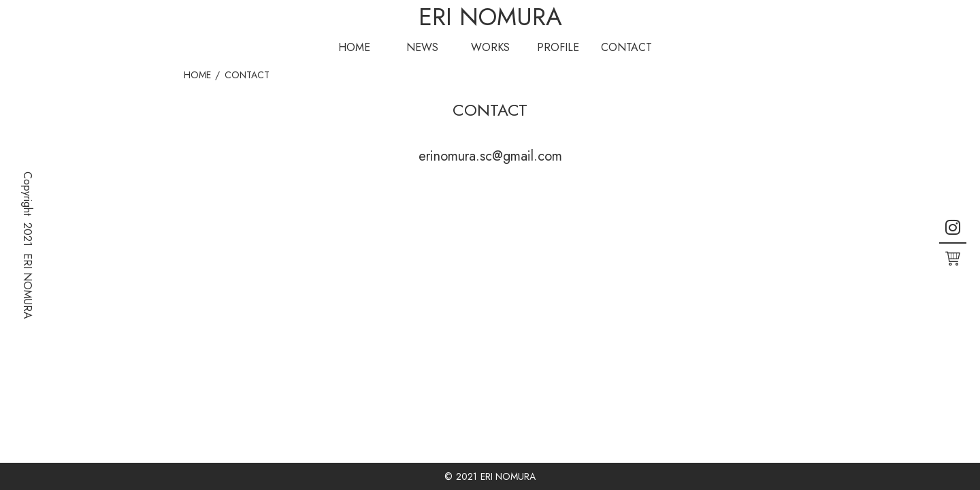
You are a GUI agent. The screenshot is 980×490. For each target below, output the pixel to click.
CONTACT (626, 47)
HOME (354, 47)
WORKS (490, 47)
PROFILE (558, 47)
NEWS (422, 47)
